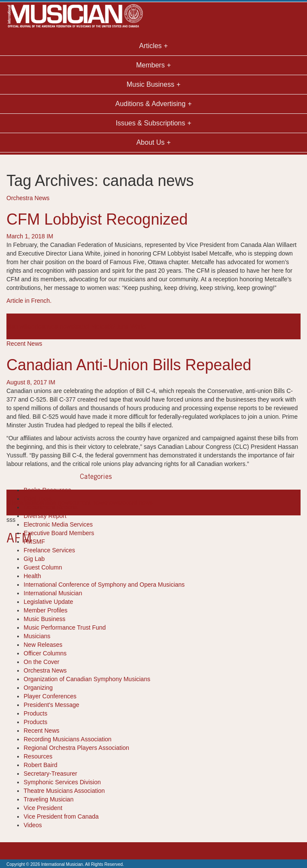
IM (50, 236)
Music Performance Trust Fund (65, 627)
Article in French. (29, 301)
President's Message (52, 705)
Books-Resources (47, 490)
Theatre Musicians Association (64, 791)
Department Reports (51, 507)
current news (89, 503)
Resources (38, 756)
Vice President (43, 808)
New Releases (43, 645)
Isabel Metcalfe (94, 326)
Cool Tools (38, 499)
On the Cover (41, 662)
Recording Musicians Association (68, 739)
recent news (136, 503)
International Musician (53, 593)
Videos (33, 825)
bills (12, 503)
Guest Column (43, 567)
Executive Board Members (59, 533)
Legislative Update (48, 602)
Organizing (38, 688)
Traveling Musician (49, 799)
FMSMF (34, 542)
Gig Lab (34, 559)
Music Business (44, 619)
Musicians (37, 636)
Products (35, 713)
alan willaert (22, 326)
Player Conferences (50, 696)
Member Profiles (46, 610)
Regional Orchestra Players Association (76, 748)
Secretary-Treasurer (50, 774)
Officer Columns (45, 653)
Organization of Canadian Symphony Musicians (87, 679)
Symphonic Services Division (62, 782)
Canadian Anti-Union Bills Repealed (129, 365)
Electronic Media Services (58, 524)
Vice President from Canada (61, 816)
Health (32, 576)
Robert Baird (41, 765)
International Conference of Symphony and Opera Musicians (104, 585)
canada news (56, 326)
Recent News (24, 344)
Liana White (130, 326)
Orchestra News (28, 198)
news (114, 503)
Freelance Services (49, 550)
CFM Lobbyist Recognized (97, 219)
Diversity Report (45, 516)
